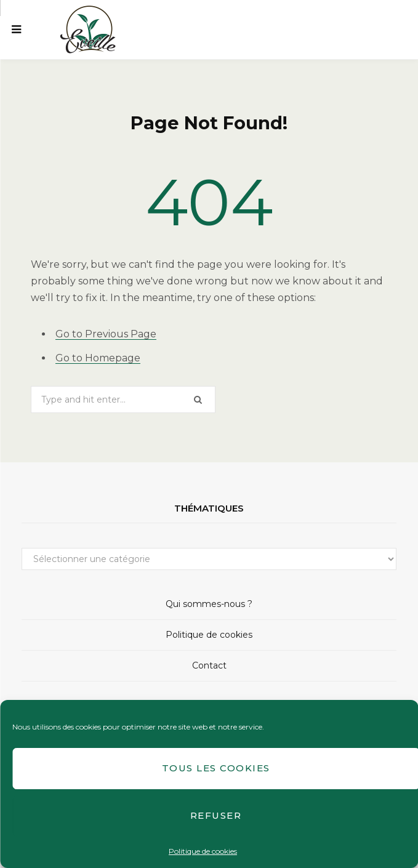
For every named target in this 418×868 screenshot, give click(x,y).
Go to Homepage (98, 358)
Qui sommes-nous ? (209, 604)
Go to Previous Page (106, 334)
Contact (209, 665)
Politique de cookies (203, 851)
